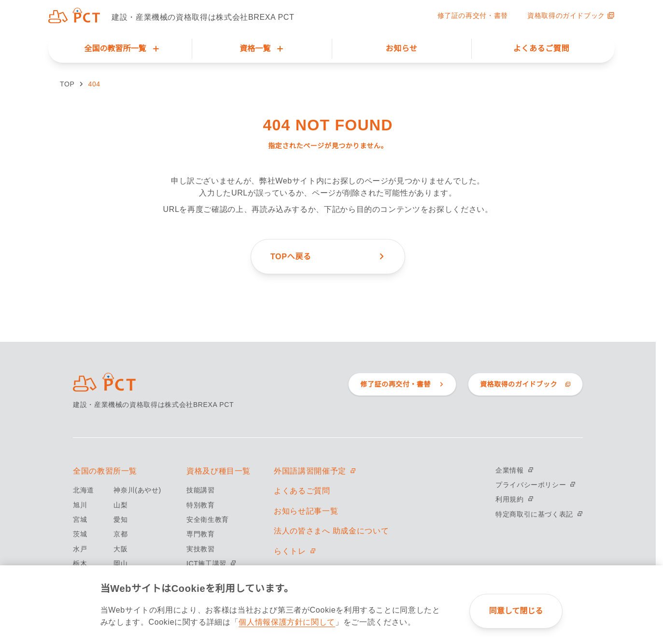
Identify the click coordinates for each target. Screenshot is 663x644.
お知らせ (402, 49)
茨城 (80, 534)
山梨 (120, 505)
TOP (67, 84)
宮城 (80, 519)
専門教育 (201, 534)
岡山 (120, 563)
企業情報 (515, 470)
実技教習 (201, 549)
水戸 (80, 549)
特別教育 (201, 505)
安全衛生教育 (208, 519)
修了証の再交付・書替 (473, 15)
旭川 (80, 505)
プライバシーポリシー (536, 485)
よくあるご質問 (541, 49)
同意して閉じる (516, 611)
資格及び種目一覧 (219, 471)
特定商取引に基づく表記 (539, 514)
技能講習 (201, 490)
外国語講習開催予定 (315, 471)
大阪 (120, 549)
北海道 (84, 490)
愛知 (120, 519)
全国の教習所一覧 (105, 471)
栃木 (80, 563)
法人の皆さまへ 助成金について (331, 531)
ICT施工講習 (211, 563)
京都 (120, 534)
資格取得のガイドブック (571, 15)
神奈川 (137, 490)
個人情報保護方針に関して (287, 622)
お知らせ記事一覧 (306, 511)
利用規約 (515, 499)
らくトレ (295, 551)
